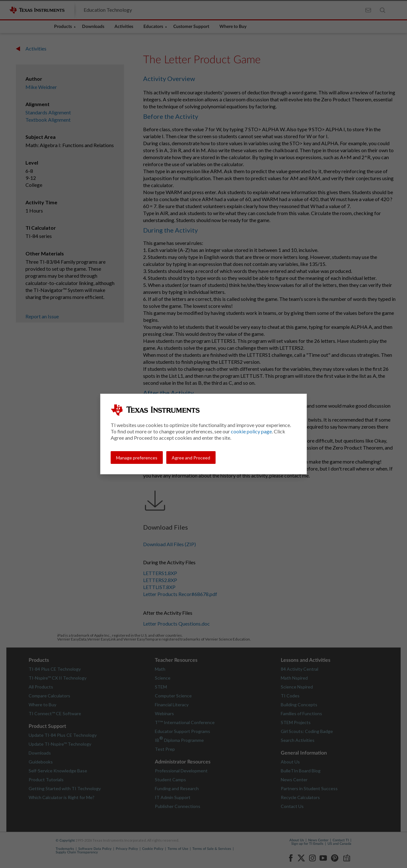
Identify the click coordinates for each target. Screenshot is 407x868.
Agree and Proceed (191, 458)
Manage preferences (137, 458)
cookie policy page (251, 431)
